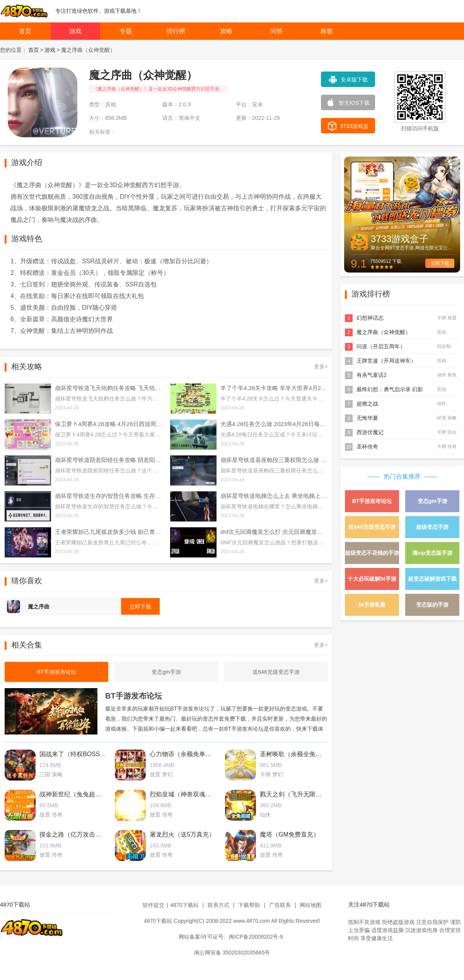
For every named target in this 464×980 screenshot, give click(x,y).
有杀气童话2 (372, 375)
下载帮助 (249, 905)
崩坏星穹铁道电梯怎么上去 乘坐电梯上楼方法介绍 (274, 496)
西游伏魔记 (370, 432)
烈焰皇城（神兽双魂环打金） (190, 794)
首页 (25, 31)
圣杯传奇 (367, 447)
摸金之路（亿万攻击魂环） (77, 834)
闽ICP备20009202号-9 (256, 937)
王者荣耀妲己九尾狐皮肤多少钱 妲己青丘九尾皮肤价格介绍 (109, 532)
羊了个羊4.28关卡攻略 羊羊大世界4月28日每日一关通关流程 (274, 388)
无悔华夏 (367, 418)
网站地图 (310, 905)
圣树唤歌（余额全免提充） (297, 754)
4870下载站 (184, 905)
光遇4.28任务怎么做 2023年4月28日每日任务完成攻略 (274, 424)
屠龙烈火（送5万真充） (182, 834)
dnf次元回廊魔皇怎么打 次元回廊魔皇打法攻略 (274, 532)
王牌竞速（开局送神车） (386, 361)
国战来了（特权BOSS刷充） (79, 754)
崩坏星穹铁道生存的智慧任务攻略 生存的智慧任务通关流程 (109, 496)
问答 (276, 31)
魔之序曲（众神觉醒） (384, 332)
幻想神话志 (370, 318)
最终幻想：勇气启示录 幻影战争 (390, 390)
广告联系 (280, 905)
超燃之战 (367, 404)
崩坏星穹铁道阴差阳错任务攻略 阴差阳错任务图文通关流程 (109, 460)
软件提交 (154, 905)
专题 (126, 31)
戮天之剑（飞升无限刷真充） (300, 794)
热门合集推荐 (402, 476)
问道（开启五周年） (381, 346)
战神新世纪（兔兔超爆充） (77, 794)
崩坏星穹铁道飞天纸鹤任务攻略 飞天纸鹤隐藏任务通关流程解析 (109, 388)
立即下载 (440, 263)
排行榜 (176, 31)
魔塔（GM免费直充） (290, 834)
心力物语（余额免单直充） (187, 754)
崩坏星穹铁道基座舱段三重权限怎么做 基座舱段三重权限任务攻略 (274, 460)
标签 (327, 31)
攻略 (226, 31)
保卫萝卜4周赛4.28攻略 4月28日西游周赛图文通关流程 (109, 424)
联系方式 (218, 905)
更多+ (321, 366)
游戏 (75, 31)
